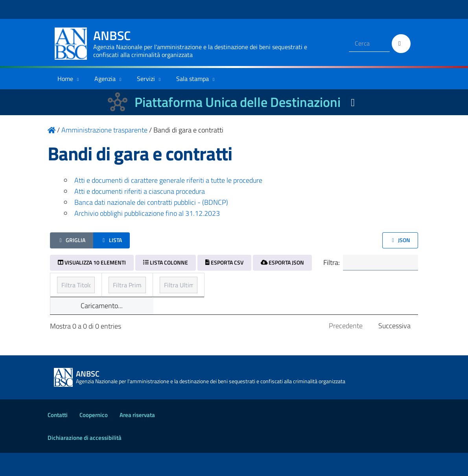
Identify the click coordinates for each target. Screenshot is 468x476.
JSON (400, 240)
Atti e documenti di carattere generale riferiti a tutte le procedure (168, 180)
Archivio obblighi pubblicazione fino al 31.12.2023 (147, 213)
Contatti (58, 438)
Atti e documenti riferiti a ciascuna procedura (140, 191)
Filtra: (366, 264)
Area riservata (137, 438)
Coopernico (94, 438)
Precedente (346, 349)
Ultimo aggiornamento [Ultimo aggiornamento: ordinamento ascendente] (339, 284)
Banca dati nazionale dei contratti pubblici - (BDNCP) (151, 202)
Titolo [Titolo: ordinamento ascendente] (66, 284)
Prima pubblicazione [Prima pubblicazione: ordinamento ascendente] (212, 284)
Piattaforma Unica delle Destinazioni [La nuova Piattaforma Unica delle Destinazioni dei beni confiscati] (238, 102)
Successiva (394, 349)
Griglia (72, 240)
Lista (111, 240)
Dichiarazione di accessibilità (85, 461)
